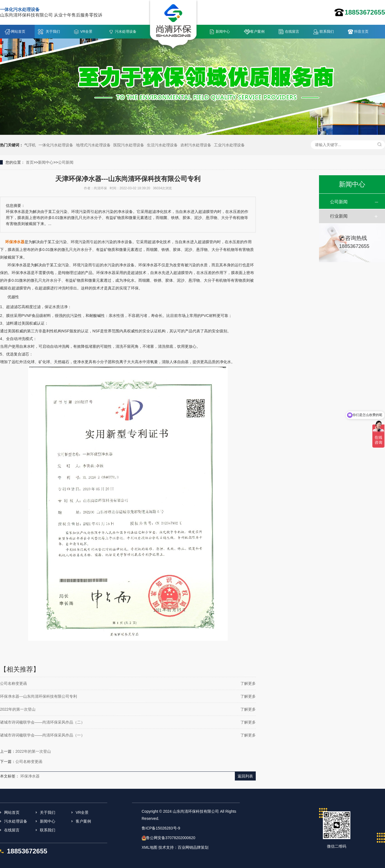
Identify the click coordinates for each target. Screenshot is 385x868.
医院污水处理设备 (129, 145)
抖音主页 (361, 32)
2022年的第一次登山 (18, 709)
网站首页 (18, 32)
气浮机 (30, 145)
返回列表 (245, 776)
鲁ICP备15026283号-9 (161, 828)
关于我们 (53, 32)
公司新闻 (66, 162)
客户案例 (257, 32)
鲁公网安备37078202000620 (171, 838)
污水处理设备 (126, 32)
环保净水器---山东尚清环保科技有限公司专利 (38, 696)
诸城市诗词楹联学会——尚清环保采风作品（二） (42, 722)
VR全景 (86, 32)
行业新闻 (339, 216)
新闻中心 (223, 32)
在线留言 (292, 32)
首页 (30, 162)
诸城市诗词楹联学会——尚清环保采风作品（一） (42, 735)
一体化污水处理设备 (56, 145)
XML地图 (149, 847)
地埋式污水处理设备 (93, 145)
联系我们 (327, 32)
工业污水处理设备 (229, 145)
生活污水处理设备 (162, 145)
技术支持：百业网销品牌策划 (183, 847)
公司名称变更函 (13, 683)
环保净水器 (30, 776)
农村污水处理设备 (196, 145)
